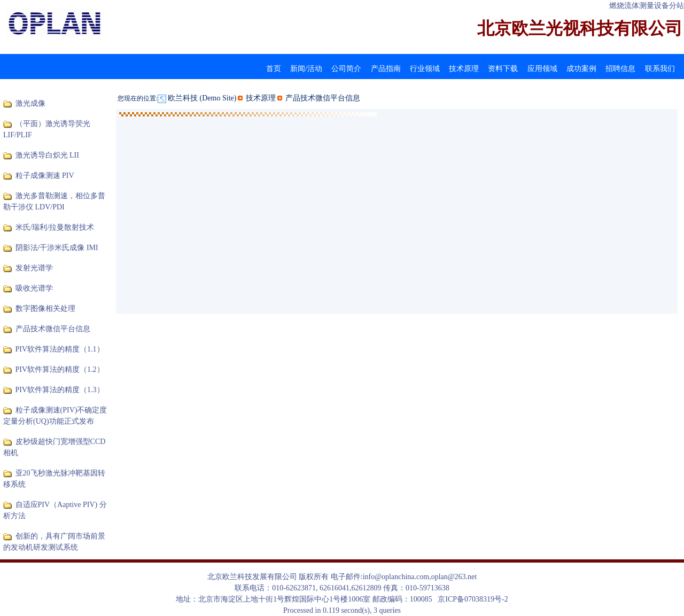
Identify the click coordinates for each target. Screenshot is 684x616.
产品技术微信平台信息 (53, 329)
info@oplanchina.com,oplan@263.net (420, 577)
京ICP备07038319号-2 (473, 599)
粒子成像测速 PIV (45, 176)
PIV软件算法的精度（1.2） (60, 369)
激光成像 (30, 103)
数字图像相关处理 (45, 309)
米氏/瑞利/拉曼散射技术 (55, 227)
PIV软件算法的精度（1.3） (60, 390)
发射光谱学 (34, 268)
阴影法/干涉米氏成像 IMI (57, 248)
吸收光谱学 (34, 288)
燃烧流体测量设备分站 (647, 6)
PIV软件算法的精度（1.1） (60, 349)
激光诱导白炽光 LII (47, 155)
